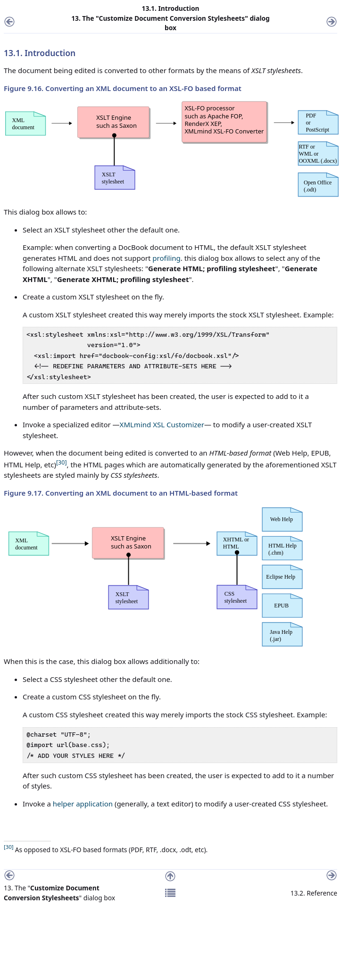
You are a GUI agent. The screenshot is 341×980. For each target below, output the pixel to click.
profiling (166, 258)
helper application (83, 804)
